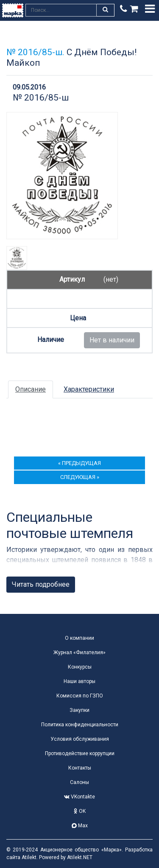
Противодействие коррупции (80, 753)
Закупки (79, 710)
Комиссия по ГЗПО (80, 696)
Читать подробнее (41, 584)
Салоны (79, 782)
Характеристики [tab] (89, 389)
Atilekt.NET (80, 857)
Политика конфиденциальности (80, 725)
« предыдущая (79, 463)
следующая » (80, 477)
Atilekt (29, 857)
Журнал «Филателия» (79, 652)
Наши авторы (79, 681)
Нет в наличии (112, 340)
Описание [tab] (31, 389)
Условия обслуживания (80, 739)
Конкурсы (80, 667)
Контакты (80, 768)
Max (80, 826)
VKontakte (79, 797)
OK (80, 811)
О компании (79, 638)
